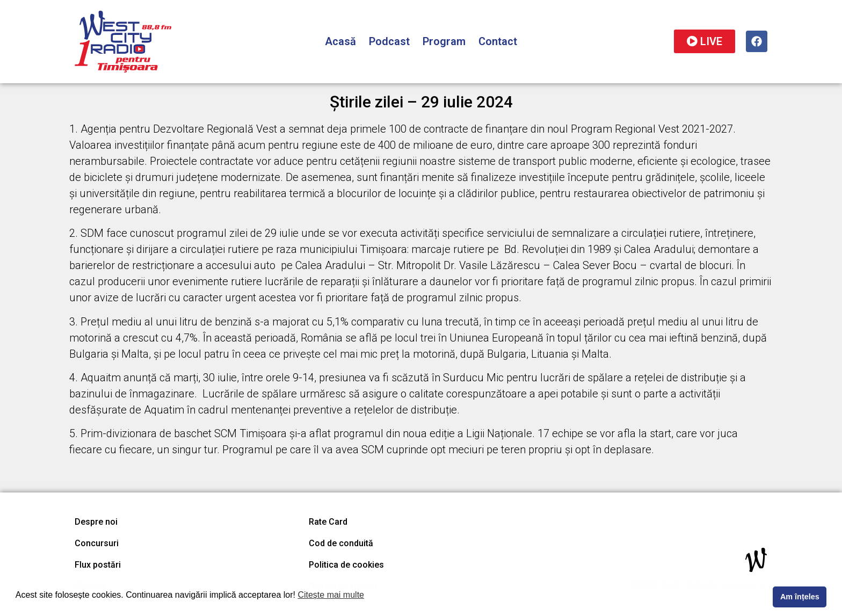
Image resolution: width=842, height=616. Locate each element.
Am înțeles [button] (800, 597)
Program (444, 41)
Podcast (389, 41)
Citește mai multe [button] (331, 595)
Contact (498, 41)
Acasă (340, 41)
